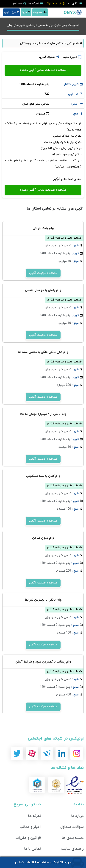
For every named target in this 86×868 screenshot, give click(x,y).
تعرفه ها (36, 4)
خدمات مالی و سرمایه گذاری (35, 43)
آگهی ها (74, 4)
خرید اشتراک (55, 4)
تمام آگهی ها (70, 43)
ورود (26, 12)
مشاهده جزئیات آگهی (43, 273)
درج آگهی (11, 12)
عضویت (40, 12)
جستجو (19, 4)
